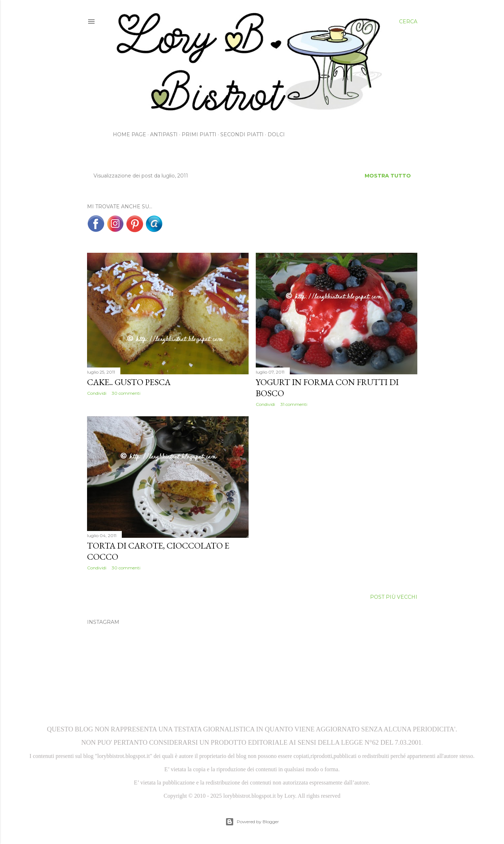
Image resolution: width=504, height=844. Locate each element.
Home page (129, 134)
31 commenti (294, 404)
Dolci (276, 134)
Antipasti (164, 134)
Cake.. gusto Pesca (129, 382)
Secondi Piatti (242, 134)
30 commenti (126, 393)
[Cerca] (408, 22)
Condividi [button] (97, 393)
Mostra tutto (388, 176)
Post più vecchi (394, 597)
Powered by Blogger (252, 822)
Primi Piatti (199, 134)
